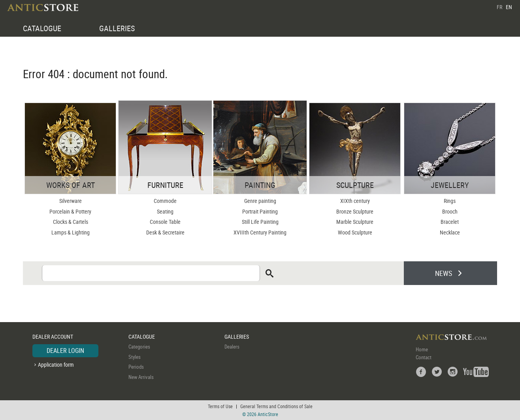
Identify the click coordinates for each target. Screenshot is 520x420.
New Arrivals (141, 377)
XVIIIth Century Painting (260, 232)
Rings (450, 201)
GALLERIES (117, 28)
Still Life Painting (260, 222)
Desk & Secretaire (165, 232)
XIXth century (355, 201)
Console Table (165, 222)
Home (422, 349)
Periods (136, 367)
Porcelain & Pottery (70, 211)
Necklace (450, 232)
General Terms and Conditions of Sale (276, 406)
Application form (56, 365)
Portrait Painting (260, 211)
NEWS (444, 273)
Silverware (71, 201)
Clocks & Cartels (71, 222)
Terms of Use (220, 406)
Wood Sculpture (355, 232)
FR (499, 7)
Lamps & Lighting (71, 232)
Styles (135, 357)
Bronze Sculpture (355, 211)
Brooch (450, 211)
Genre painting (260, 201)
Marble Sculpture (355, 222)
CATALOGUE (42, 28)
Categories (139, 347)
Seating (165, 211)
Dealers (232, 347)
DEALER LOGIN (65, 351)
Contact (424, 357)
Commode (165, 201)
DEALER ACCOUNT (53, 337)
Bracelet (450, 222)
